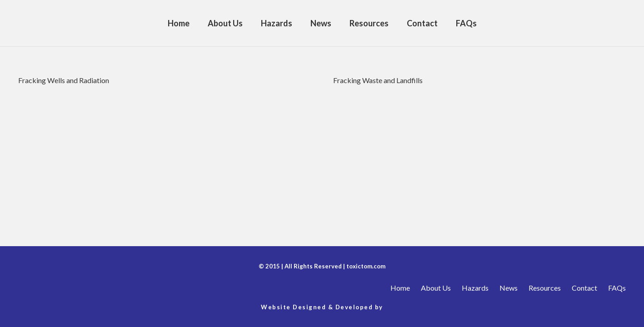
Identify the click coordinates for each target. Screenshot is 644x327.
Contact (584, 288)
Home (400, 288)
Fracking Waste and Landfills (378, 80)
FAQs (617, 288)
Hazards (475, 288)
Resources (545, 288)
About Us (436, 288)
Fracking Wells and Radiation (64, 80)
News (509, 288)
